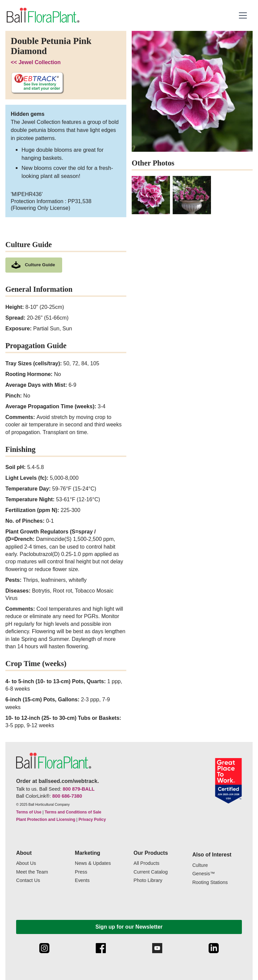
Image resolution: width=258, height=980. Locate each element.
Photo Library (148, 880)
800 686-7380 (67, 796)
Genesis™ (203, 874)
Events (82, 880)
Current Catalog (151, 872)
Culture (200, 865)
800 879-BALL (78, 789)
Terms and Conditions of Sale (73, 812)
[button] (244, 15)
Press (81, 872)
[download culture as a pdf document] (34, 265)
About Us (26, 863)
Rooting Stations (210, 882)
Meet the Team (32, 872)
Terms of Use (29, 812)
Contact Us (28, 880)
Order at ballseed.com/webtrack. (57, 781)
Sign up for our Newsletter (129, 927)
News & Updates (93, 863)
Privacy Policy (92, 820)
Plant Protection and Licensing (46, 820)
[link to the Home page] (42, 15)
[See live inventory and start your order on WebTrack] (37, 83)
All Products (147, 863)
